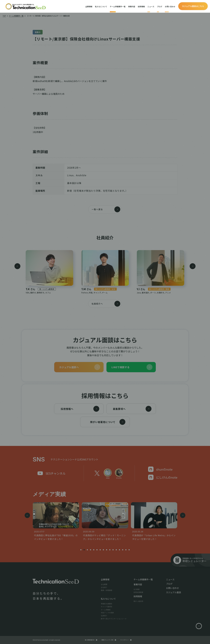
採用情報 (141, 7)
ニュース (151, 7)
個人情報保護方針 (91, 640)
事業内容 (132, 7)
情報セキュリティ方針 (109, 640)
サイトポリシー (126, 640)
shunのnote (160, 469)
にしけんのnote (163, 477)
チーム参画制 (106, 610)
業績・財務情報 (106, 590)
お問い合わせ (170, 7)
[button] (17, 267)
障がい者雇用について (108, 422)
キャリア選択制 (106, 607)
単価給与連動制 (106, 604)
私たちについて (101, 7)
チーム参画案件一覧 (118, 7)
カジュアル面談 (174, 592)
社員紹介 (104, 616)
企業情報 (89, 7)
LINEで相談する (132, 367)
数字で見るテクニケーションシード (114, 619)
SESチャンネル (51, 473)
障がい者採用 (138, 601)
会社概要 (104, 584)
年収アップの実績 (107, 613)
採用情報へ (80, 409)
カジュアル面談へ (80, 367)
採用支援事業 (138, 592)
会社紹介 (104, 587)
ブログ (160, 7)
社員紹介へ (106, 304)
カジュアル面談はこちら (193, 6)
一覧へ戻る (106, 209)
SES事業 (137, 589)
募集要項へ (132, 409)
